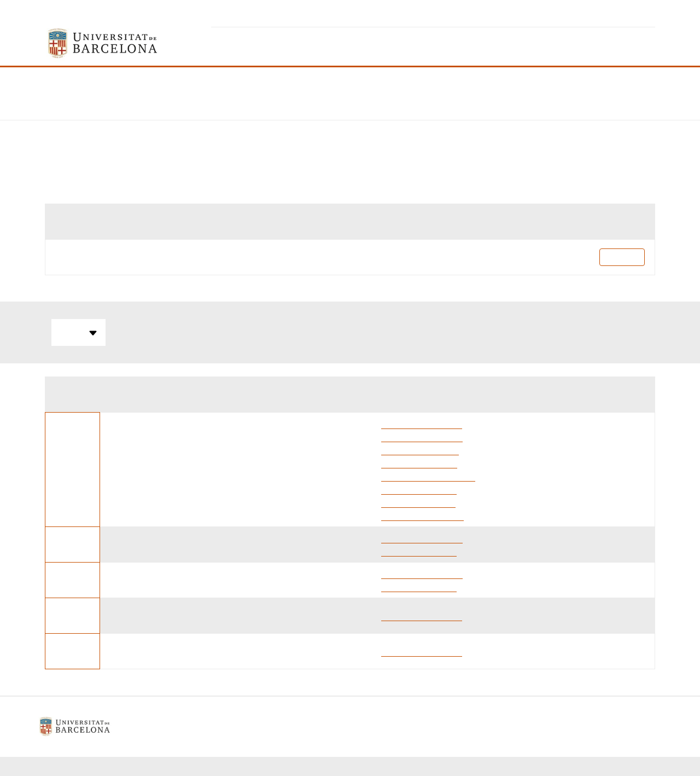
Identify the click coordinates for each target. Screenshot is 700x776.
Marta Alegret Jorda (419, 463)
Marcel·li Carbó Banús (422, 515)
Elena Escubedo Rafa (422, 423)
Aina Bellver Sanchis (420, 450)
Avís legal (268, 726)
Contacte (402, 726)
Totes (78, 333)
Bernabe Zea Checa (418, 502)
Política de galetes (336, 726)
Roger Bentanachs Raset (428, 476)
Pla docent (622, 257)
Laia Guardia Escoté (419, 489)
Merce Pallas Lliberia (422, 436)
